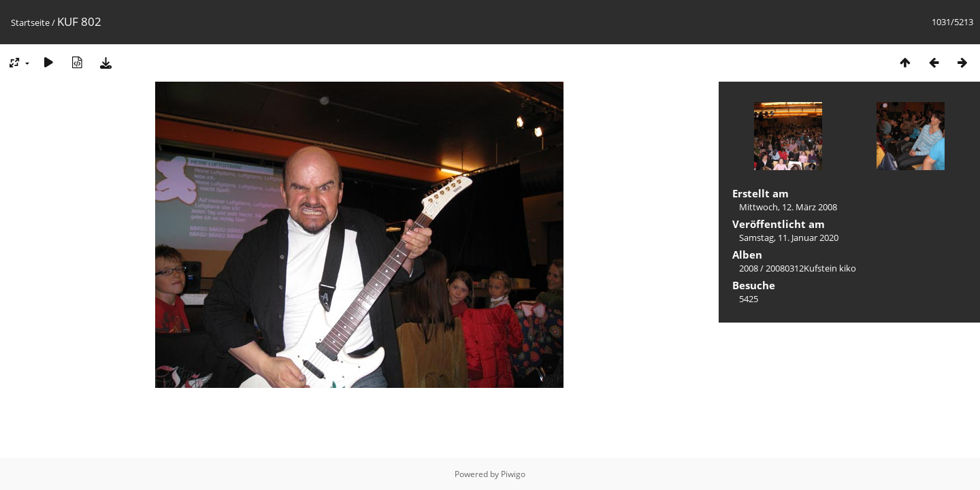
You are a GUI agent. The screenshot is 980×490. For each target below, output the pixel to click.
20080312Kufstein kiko (811, 268)
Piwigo (513, 474)
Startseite (30, 22)
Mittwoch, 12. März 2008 (788, 207)
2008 (749, 268)
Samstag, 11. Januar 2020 (789, 238)
